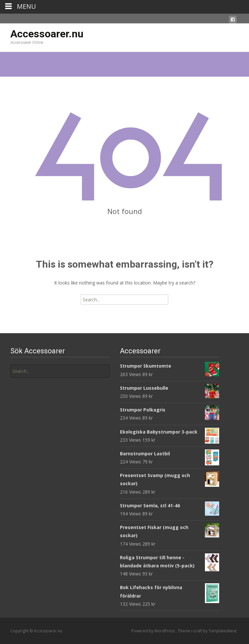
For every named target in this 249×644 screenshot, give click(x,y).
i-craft (197, 631)
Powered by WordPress (154, 631)
